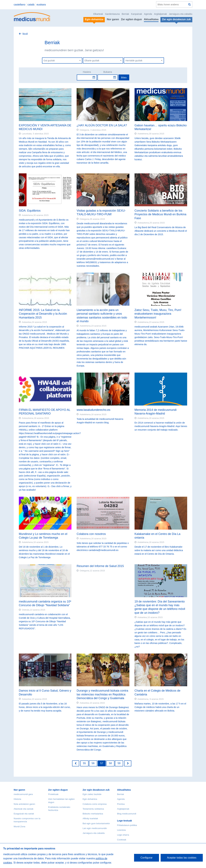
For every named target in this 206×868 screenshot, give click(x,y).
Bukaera (108, 72)
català (31, 5)
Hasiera (87, 72)
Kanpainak (136, 14)
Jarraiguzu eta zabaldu (181, 14)
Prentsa (121, 804)
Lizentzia (121, 830)
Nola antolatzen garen (24, 804)
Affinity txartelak (90, 818)
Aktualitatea (151, 19)
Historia (17, 799)
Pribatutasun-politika (127, 825)
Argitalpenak (160, 14)
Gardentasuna (112, 14)
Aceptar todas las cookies (182, 858)
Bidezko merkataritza (93, 814)
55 (84, 763)
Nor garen (113, 19)
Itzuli (25, 34)
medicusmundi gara (23, 794)
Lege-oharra (123, 835)
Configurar (147, 858)
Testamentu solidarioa (93, 809)
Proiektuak (53, 794)
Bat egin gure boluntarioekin (96, 823)
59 (119, 763)
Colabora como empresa (95, 804)
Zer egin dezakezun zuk (96, 790)
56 (93, 763)
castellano (19, 5)
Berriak (125, 14)
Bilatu (124, 78)
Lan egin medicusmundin (95, 828)
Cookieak (122, 840)
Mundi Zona (19, 827)
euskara (41, 5)
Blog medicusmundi (127, 814)
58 (110, 763)
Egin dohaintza (90, 799)
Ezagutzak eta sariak (24, 814)
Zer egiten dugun (131, 19)
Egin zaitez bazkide (92, 794)
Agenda (148, 14)
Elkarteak (98, 14)
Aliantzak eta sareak (23, 809)
